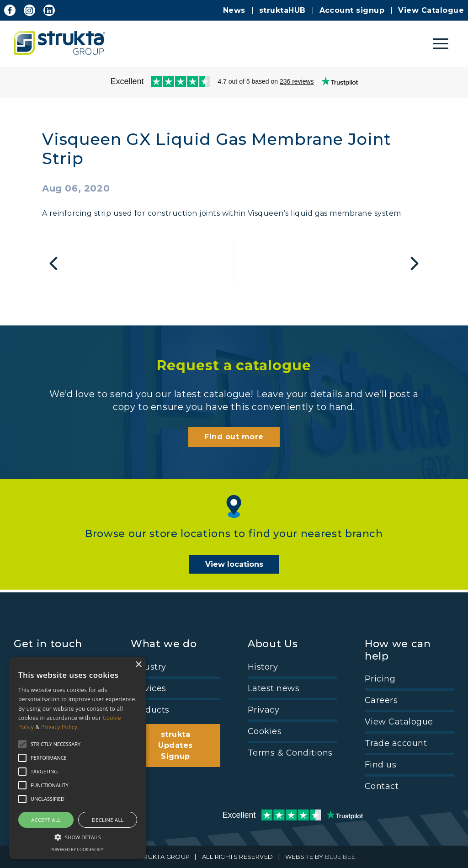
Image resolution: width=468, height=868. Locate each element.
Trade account (396, 743)
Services (149, 688)
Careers (381, 700)
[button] (78, 836)
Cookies (265, 731)
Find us (380, 765)
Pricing (380, 679)
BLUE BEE (340, 857)
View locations (234, 567)
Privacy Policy (59, 727)
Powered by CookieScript (78, 849)
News (234, 10)
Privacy (263, 710)
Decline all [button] (108, 820)
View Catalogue (431, 10)
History (263, 667)
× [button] (138, 665)
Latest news (274, 688)
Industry (149, 667)
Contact (382, 786)
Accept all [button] (46, 820)
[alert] (78, 758)
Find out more (234, 439)
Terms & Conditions (290, 753)
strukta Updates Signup (175, 745)
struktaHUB (282, 10)
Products (150, 710)
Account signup (352, 10)
